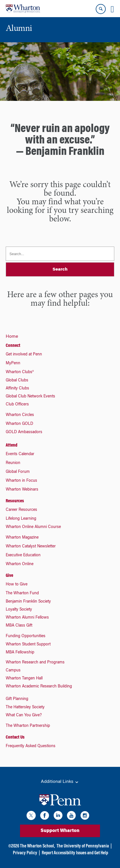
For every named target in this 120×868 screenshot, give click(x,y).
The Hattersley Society (25, 707)
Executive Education (23, 555)
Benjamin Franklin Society (28, 602)
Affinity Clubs (17, 389)
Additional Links (60, 782)
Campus (13, 671)
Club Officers (17, 405)
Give (9, 576)
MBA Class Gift (19, 626)
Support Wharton (60, 831)
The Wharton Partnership (28, 726)
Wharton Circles (20, 415)
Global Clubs (17, 381)
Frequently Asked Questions (31, 746)
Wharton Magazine (22, 538)
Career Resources (21, 510)
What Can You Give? (24, 715)
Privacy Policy (25, 853)
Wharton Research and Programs (35, 663)
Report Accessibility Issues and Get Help (75, 853)
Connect (13, 346)
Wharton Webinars (22, 490)
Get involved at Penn (24, 355)
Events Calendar (20, 454)
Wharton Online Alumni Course (33, 527)
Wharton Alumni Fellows (27, 618)
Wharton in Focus (21, 481)
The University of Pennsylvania (83, 846)
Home (12, 337)
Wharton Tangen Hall (24, 679)
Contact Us (15, 737)
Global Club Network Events (30, 397)
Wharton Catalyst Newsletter (31, 547)
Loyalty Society (19, 610)
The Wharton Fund (22, 593)
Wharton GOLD (19, 424)
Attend (12, 445)
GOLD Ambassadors (24, 432)
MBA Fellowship (20, 653)
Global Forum (18, 472)
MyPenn (13, 363)
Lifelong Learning (21, 519)
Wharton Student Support (28, 645)
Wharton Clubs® (20, 372)
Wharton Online (20, 564)
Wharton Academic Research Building (39, 687)
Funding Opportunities (26, 636)
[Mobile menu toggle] (112, 9)
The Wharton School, (37, 846)
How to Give (17, 585)
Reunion (13, 463)
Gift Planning (17, 699)
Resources (15, 501)
